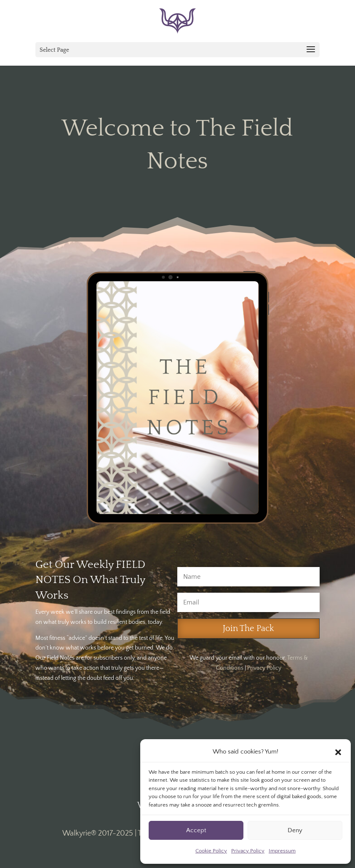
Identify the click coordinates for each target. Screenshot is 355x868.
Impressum (282, 851)
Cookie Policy (211, 851)
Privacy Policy (248, 851)
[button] (338, 752)
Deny (295, 830)
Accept (196, 830)
